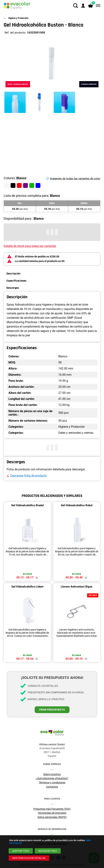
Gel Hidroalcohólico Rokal (77, 505)
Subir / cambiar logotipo (18, 84)
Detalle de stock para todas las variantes (30, 246)
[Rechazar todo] (48, 851)
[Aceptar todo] (21, 851)
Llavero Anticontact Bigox (77, 587)
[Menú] (97, 6)
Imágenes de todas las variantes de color (75, 179)
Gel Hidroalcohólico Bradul (27, 505)
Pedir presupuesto (52, 710)
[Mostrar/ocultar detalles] (29, 858)
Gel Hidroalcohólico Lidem (27, 587)
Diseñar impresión (89, 84)
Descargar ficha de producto (29, 476)
